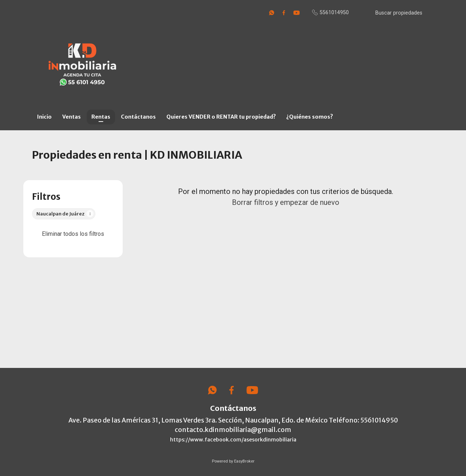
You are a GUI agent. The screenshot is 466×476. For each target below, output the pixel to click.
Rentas (101, 117)
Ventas (72, 117)
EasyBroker (244, 461)
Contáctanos (138, 117)
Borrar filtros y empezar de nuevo (286, 202)
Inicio (44, 117)
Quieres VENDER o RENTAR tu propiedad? (221, 117)
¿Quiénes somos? (310, 117)
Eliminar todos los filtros (73, 234)
